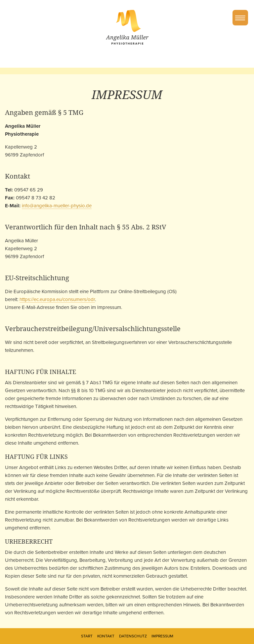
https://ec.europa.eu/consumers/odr (57, 299)
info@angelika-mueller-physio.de (57, 206)
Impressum (162, 636)
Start (87, 636)
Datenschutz (133, 636)
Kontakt (106, 636)
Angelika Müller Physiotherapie (127, 27)
